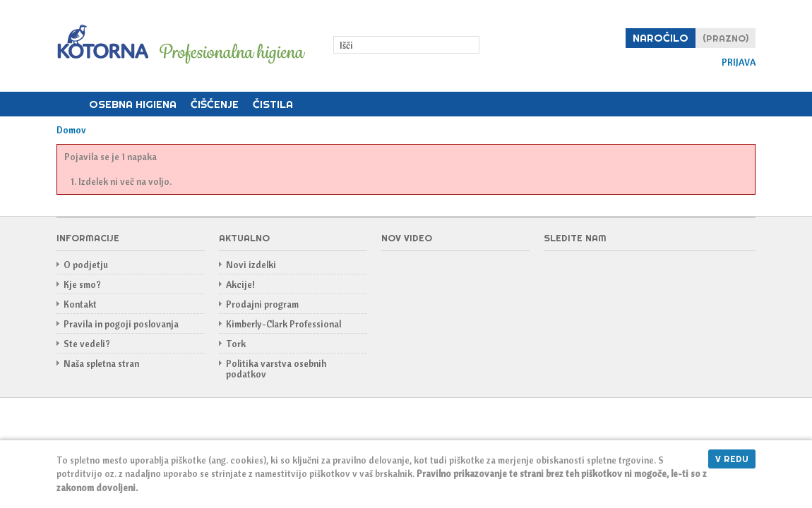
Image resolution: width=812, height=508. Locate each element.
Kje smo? (82, 284)
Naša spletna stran (101, 363)
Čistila (273, 104)
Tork (236, 344)
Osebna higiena (133, 104)
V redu (732, 459)
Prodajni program (262, 304)
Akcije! (240, 284)
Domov (69, 104)
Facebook (555, 273)
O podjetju (86, 265)
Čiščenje (215, 104)
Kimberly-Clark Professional (283, 324)
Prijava (739, 62)
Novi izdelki (251, 265)
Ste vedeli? (87, 344)
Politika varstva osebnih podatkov (276, 369)
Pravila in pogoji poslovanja (121, 324)
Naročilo (661, 38)
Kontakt (80, 304)
